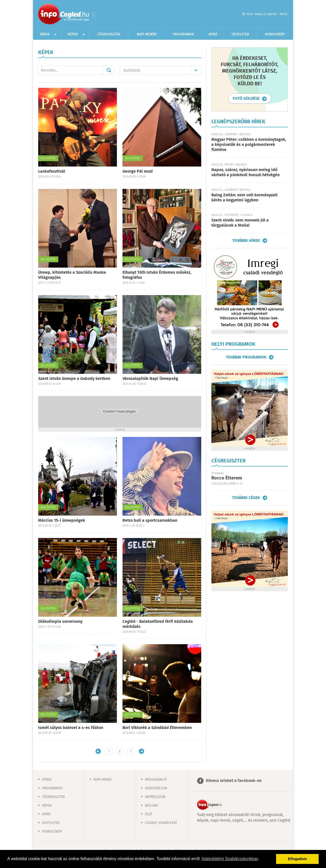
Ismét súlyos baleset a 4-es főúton (71, 728)
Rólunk (152, 806)
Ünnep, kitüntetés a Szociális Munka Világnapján (72, 275)
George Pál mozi (138, 171)
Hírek (45, 34)
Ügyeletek (240, 34)
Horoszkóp (275, 34)
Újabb (98, 751)
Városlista (94, 15)
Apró (213, 34)
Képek (73, 34)
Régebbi (141, 751)
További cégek (246, 498)
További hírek (246, 241)
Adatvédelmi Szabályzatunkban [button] (230, 859)
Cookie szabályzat (161, 823)
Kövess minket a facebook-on (234, 781)
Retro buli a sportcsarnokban (150, 521)
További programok (246, 357)
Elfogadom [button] (297, 859)
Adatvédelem (156, 788)
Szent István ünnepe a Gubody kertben (74, 379)
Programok (184, 34)
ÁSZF (149, 814)
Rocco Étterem (227, 478)
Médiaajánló (156, 780)
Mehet (109, 70)
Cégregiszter (109, 34)
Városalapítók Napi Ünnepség (150, 379)
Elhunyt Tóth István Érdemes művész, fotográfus (157, 275)
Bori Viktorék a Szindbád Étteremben (157, 728)
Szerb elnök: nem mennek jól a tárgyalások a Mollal (240, 223)
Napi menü (103, 780)
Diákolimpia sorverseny (60, 622)
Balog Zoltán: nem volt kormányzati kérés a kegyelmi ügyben (244, 198)
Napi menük (147, 34)
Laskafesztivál (52, 171)
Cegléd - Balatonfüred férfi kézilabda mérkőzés (158, 624)
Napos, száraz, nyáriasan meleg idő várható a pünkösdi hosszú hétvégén (246, 173)
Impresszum (155, 797)
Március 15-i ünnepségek (62, 521)
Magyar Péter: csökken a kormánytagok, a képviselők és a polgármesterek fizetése (249, 145)
